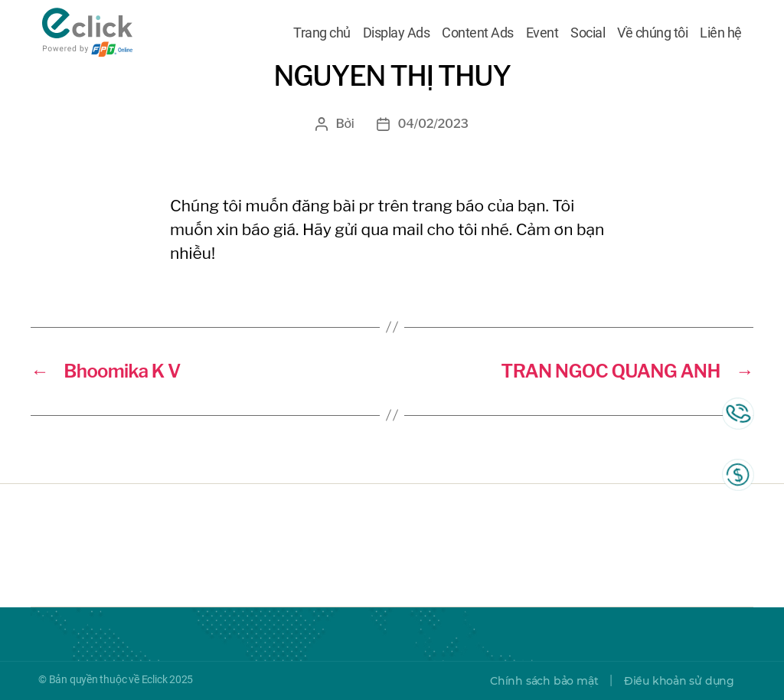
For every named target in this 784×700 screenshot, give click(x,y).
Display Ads (397, 33)
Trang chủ (322, 33)
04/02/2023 (433, 124)
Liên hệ (721, 33)
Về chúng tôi (652, 33)
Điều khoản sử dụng (679, 681)
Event (542, 33)
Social (588, 33)
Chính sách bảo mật (544, 681)
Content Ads (478, 33)
